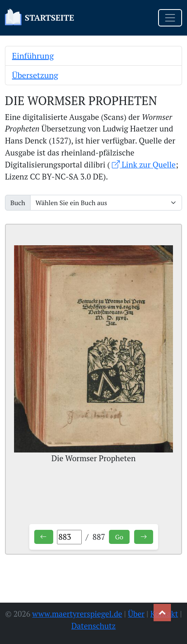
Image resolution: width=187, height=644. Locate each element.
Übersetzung (35, 75)
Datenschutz (93, 626)
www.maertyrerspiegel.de (77, 614)
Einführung (33, 56)
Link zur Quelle (144, 164)
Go (119, 537)
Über (136, 614)
